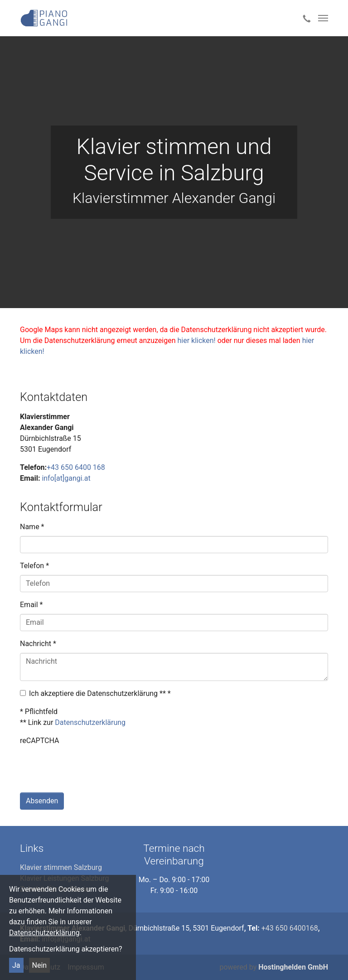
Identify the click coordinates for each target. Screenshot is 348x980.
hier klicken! (196, 340)
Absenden (42, 801)
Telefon (34, 566)
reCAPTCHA (39, 741)
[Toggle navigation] (323, 18)
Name (32, 527)
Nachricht (38, 644)
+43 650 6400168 (290, 928)
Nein (40, 965)
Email (31, 605)
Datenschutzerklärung (44, 933)
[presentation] (89, 768)
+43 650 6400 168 (76, 467)
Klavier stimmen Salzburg (61, 867)
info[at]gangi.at (66, 478)
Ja (16, 965)
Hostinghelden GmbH (293, 967)
